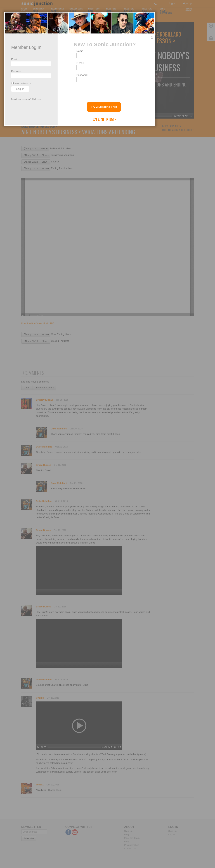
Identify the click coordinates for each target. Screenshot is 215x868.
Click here (64, 464)
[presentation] (131, 456)
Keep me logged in (49, 448)
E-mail (108, 428)
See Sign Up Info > (132, 485)
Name (107, 416)
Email (42, 424)
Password (44, 436)
